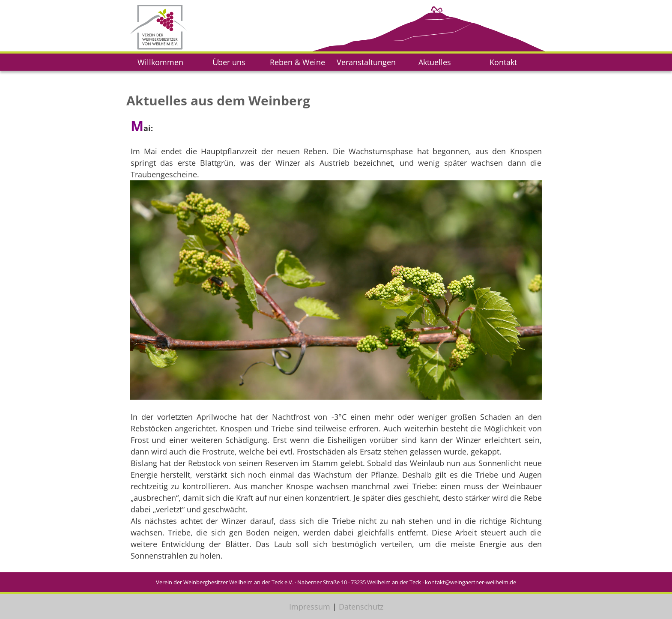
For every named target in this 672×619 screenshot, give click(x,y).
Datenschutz (361, 607)
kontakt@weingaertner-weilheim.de (470, 582)
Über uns (229, 62)
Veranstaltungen (366, 62)
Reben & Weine (297, 62)
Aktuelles (435, 62)
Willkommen (160, 62)
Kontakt (503, 62)
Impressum (310, 607)
